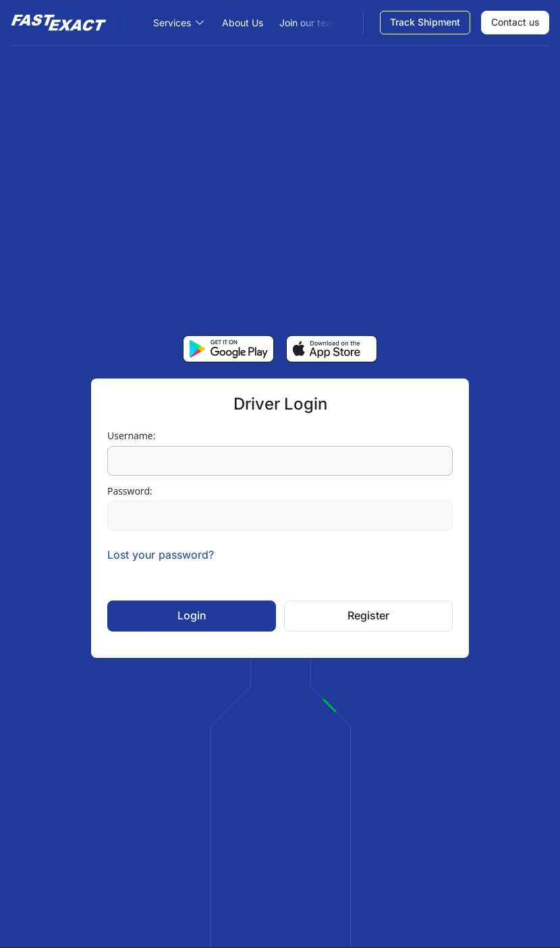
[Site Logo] (67, 23)
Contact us (515, 22)
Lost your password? (161, 555)
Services (172, 23)
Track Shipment (425, 22)
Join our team (309, 23)
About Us (243, 23)
